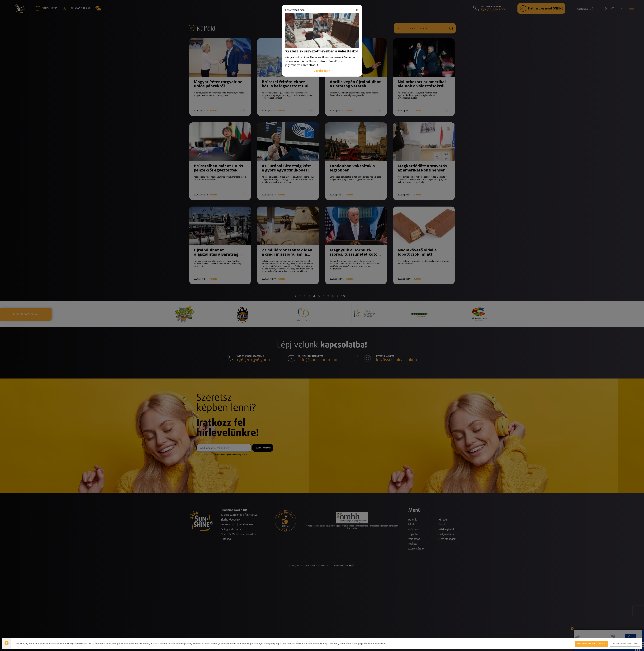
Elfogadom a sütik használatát (592, 644)
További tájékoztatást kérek (625, 644)
